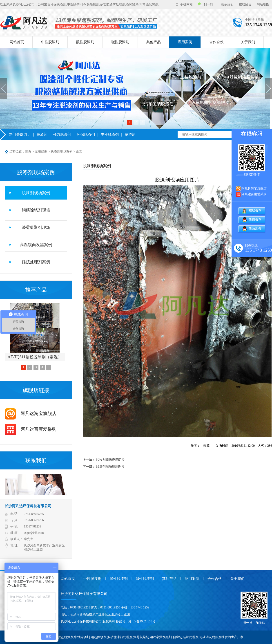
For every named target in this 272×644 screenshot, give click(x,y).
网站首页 (17, 42)
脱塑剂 (130, 134)
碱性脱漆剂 (120, 42)
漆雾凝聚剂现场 (36, 227)
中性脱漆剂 (50, 42)
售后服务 (255, 228)
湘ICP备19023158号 (142, 621)
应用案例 (185, 42)
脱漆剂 (42, 134)
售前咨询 (255, 219)
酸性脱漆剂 (85, 42)
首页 (28, 151)
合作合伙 (216, 42)
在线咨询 (255, 210)
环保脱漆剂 (86, 134)
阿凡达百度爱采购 (31, 429)
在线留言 (245, 4)
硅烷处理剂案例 (36, 262)
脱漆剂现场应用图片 (110, 460)
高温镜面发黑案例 (36, 245)
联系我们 (227, 4)
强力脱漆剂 (62, 134)
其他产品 (154, 42)
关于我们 (248, 42)
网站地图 (263, 4)
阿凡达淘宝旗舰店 (31, 413)
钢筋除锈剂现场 (36, 210)
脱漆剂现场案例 (62, 151)
